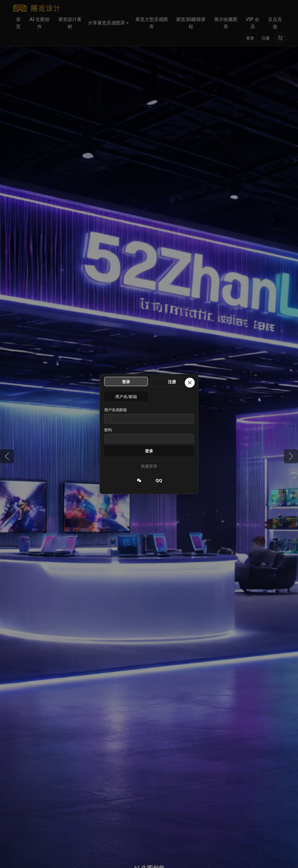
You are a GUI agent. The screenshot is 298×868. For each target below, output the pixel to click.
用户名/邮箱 (126, 396)
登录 (149, 451)
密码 (108, 430)
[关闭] (190, 383)
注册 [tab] (172, 382)
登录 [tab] (126, 382)
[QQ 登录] (159, 480)
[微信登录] (139, 480)
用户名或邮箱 (116, 410)
